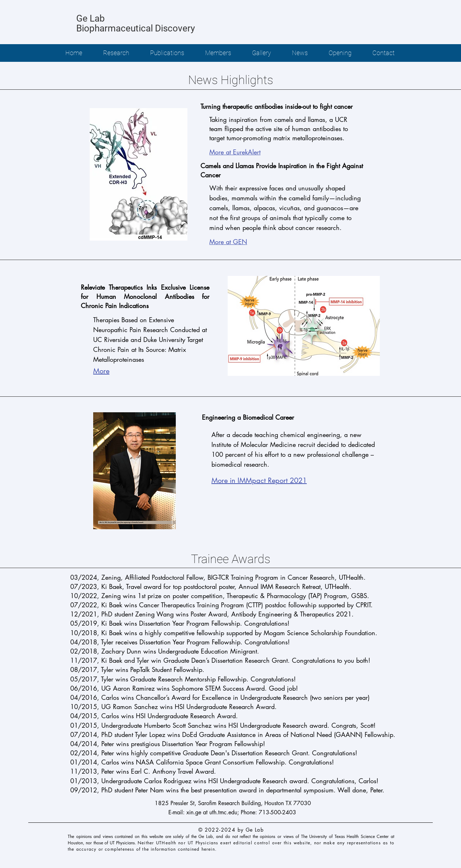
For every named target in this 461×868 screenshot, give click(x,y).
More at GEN (228, 242)
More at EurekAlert (235, 152)
